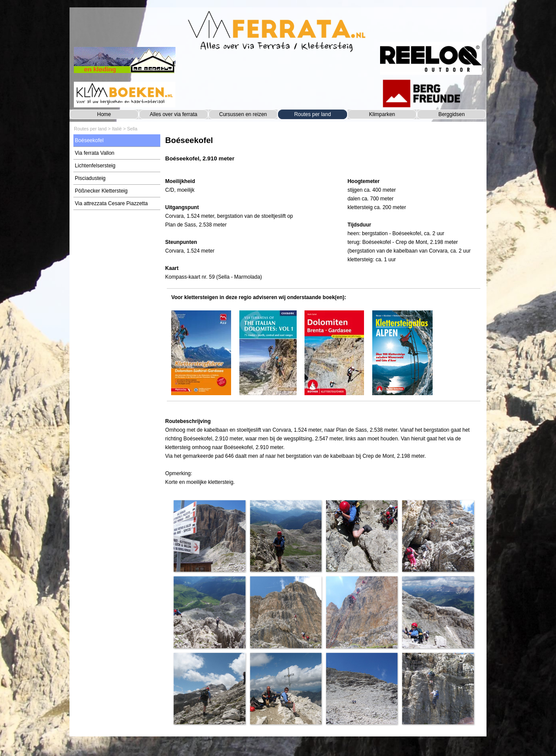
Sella (132, 129)
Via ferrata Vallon (94, 153)
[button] (209, 536)
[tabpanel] (323, 153)
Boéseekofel (89, 140)
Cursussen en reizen (243, 114)
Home (104, 114)
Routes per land (313, 114)
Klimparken (382, 114)
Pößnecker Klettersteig (101, 191)
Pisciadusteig (90, 178)
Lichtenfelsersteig (95, 166)
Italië (117, 129)
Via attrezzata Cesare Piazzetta (111, 203)
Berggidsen (452, 114)
